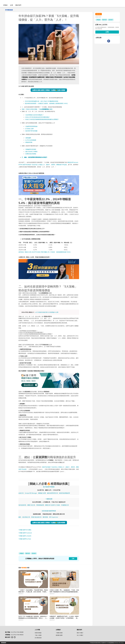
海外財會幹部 (22, 505)
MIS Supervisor (54, 517)
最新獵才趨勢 (59, 635)
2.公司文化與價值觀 (30, 140)
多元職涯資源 (38, 638)
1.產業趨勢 (28, 138)
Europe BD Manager (31, 493)
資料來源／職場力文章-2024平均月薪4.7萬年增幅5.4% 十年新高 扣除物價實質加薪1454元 (45, 252)
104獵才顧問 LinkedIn (25, 536)
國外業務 (45, 517)
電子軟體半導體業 (49, 487)
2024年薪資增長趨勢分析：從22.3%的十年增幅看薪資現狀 (42, 101)
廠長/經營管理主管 (53, 493)
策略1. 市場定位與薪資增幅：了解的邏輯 (37, 109)
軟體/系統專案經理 (64, 493)
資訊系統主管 (26, 517)
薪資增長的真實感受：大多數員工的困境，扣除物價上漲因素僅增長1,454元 (46, 103)
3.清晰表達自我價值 (30, 154)
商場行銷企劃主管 (36, 517)
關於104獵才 (80, 633)
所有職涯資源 (9, 10)
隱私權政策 (4, 643)
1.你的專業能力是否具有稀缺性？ (34, 115)
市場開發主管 (65, 505)
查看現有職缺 (38, 633)
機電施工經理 (42, 493)
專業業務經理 (40, 505)
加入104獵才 (80, 635)
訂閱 (107, 32)
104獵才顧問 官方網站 (25, 530)
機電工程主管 (31, 505)
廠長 (20, 517)
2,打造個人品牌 (29, 129)
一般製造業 (49, 499)
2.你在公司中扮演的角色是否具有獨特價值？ (38, 117)
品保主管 (21, 493)
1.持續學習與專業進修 (31, 126)
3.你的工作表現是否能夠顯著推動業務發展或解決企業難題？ (42, 119)
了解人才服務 (38, 635)
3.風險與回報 (29, 142)
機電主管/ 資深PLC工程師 (53, 505)
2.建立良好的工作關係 (31, 152)
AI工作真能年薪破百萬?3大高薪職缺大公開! (47, 312)
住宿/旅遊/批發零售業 (49, 511)
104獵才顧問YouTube (25, 539)
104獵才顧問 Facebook (25, 533)
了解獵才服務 (59, 633)
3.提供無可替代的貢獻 (31, 131)
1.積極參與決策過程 (30, 149)
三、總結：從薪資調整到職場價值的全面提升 (34, 157)
